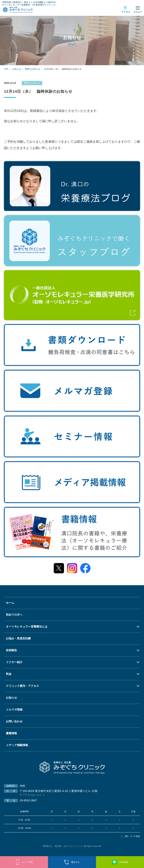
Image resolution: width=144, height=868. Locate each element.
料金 (9, 674)
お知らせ (11, 698)
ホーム (10, 603)
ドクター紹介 (14, 662)
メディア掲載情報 (17, 745)
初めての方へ (14, 615)
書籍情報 (11, 733)
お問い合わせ (14, 721)
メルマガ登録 (14, 709)
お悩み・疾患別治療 (18, 638)
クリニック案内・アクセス (23, 686)
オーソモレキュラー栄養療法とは (27, 626)
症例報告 (11, 650)
